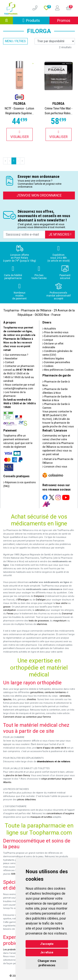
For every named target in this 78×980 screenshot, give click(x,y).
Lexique (48, 340)
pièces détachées (27, 800)
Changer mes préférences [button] (47, 963)
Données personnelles (56, 362)
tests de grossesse (39, 621)
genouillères (37, 692)
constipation (10, 610)
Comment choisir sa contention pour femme (27, 717)
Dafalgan (41, 600)
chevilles (31, 699)
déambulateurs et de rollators (54, 762)
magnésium (60, 621)
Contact (9, 362)
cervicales (65, 696)
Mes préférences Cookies (58, 370)
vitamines (42, 624)
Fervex (10, 614)
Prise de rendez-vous (55, 332)
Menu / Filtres (15, 41)
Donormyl (67, 614)
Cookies (48, 366)
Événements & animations (58, 336)
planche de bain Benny (18, 775)
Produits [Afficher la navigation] (36, 20)
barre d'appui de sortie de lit (51, 748)
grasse (7, 607)
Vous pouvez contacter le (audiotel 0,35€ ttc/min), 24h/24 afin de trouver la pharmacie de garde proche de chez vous (58, 419)
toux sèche (62, 603)
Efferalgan (23, 600)
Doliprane (39, 596)
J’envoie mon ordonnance (39, 195)
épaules (7, 699)
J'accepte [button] (47, 944)
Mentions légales (53, 359)
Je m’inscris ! (60, 234)
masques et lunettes (41, 817)
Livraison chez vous (55, 467)
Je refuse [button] (47, 952)
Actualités (49, 329)
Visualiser (20, 135)
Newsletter (10, 359)
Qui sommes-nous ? (16, 355)
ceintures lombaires (55, 692)
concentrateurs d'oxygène (60, 813)
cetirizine (40, 610)
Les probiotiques (12, 950)
